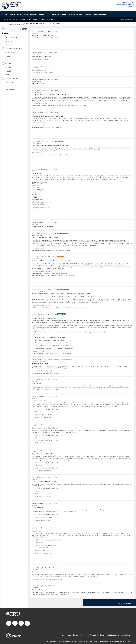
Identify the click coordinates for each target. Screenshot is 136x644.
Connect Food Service (27, 623)
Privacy (76, 635)
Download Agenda (127, 19)
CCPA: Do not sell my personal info (118, 635)
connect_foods (9, 623)
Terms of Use (84, 635)
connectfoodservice (21, 623)
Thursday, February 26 (47, 19)
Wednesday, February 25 (28, 19)
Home (63, 635)
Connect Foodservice (15, 623)
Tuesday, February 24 (10, 19)
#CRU (13, 614)
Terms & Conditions (97, 635)
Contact (69, 635)
